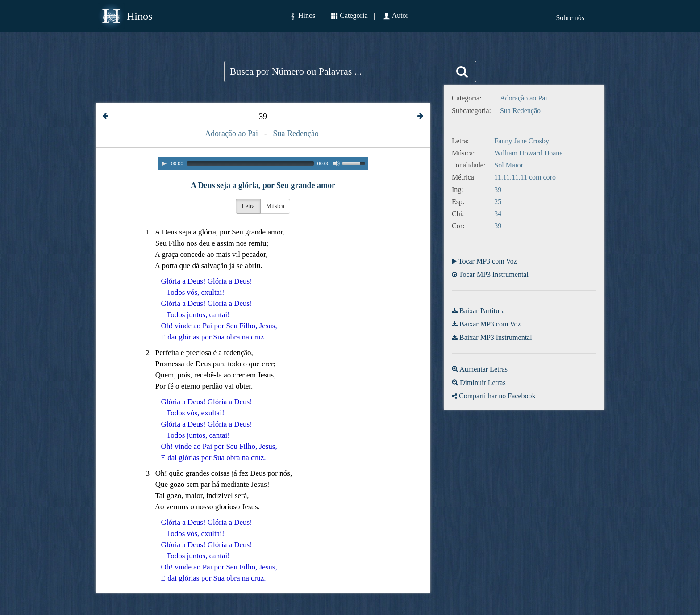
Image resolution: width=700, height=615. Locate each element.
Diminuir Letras (483, 383)
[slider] (250, 163)
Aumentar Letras (483, 369)
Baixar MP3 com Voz (490, 324)
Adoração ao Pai (231, 134)
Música (275, 206)
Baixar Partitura (482, 311)
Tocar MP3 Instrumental (494, 274)
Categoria (354, 15)
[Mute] (337, 163)
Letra (248, 206)
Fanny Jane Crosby (522, 141)
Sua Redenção (296, 134)
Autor (400, 15)
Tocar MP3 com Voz (488, 261)
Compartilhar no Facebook (497, 396)
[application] (263, 163)
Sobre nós (570, 18)
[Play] (164, 163)
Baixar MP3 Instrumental (496, 337)
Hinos (140, 16)
